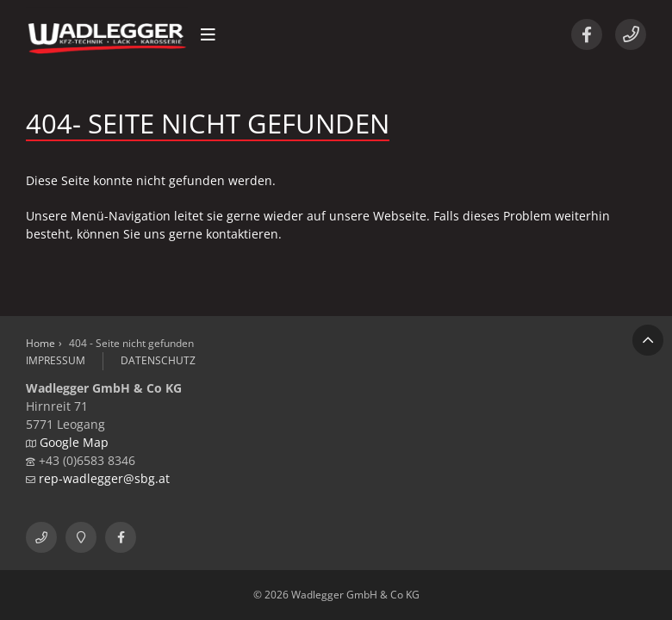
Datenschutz (158, 360)
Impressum (56, 360)
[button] (208, 34)
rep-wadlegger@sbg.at (104, 478)
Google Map (74, 442)
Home (40, 343)
